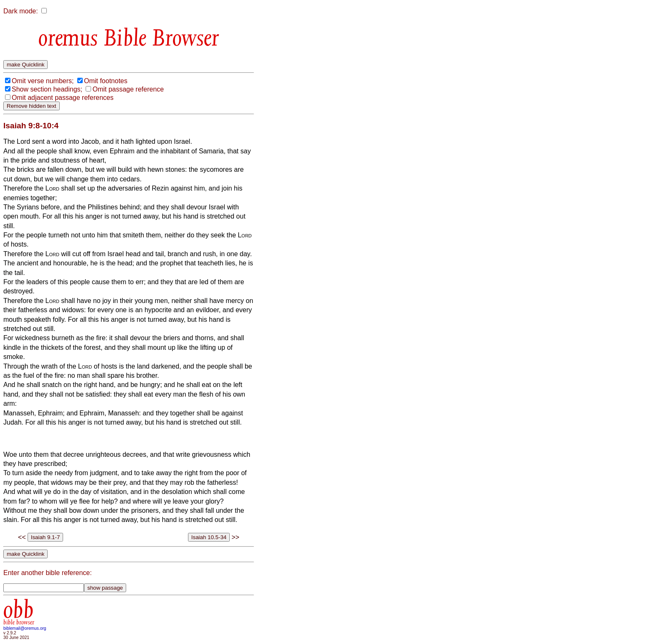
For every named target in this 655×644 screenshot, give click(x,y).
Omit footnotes (106, 81)
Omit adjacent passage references (63, 98)
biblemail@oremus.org (25, 628)
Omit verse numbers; (43, 81)
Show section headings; (47, 89)
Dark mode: (21, 11)
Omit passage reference (128, 89)
